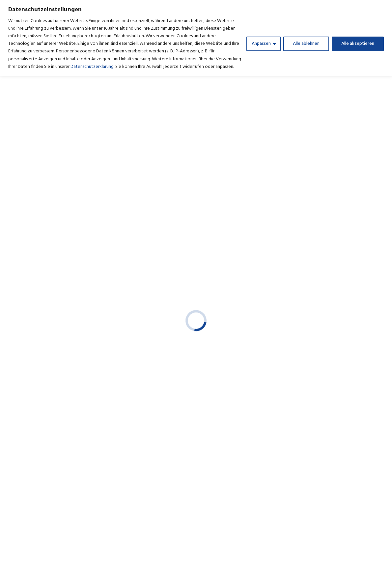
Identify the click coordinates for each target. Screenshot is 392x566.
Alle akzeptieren (358, 44)
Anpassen (261, 44)
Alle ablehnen (306, 44)
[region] (196, 38)
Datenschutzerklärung (92, 67)
